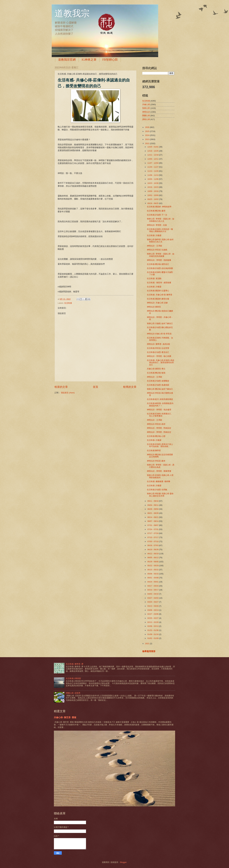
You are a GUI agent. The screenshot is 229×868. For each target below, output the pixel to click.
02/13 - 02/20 (153, 622)
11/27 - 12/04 (153, 163)
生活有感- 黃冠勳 (154, 279)
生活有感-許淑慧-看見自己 (158, 352)
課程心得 (146, 119)
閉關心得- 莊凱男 (73, 693)
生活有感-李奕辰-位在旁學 (158, 348)
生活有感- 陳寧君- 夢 (75, 664)
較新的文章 (61, 387)
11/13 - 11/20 (153, 171)
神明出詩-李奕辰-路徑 (156, 424)
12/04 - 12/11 (153, 159)
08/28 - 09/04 (153, 509)
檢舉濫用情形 (149, 651)
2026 (148, 127)
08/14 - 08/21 (153, 517)
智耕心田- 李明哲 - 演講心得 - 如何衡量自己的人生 (161, 220)
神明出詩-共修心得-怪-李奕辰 (159, 334)
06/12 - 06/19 (153, 554)
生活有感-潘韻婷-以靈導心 (158, 291)
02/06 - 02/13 (153, 626)
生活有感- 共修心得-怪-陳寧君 (159, 295)
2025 (148, 131)
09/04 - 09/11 (153, 505)
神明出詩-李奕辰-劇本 (156, 461)
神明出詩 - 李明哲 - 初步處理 (159, 410)
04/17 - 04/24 (153, 586)
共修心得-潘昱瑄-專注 (156, 369)
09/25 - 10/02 (153, 199)
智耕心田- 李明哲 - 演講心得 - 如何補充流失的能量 (161, 255)
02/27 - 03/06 (153, 614)
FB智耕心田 (110, 60)
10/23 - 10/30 (153, 183)
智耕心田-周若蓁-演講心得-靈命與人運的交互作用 (160, 495)
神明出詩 (146, 112)
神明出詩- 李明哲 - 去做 (157, 225)
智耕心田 (146, 108)
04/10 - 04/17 (153, 590)
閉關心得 (146, 116)
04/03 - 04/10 (153, 594)
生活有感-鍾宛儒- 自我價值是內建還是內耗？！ (160, 404)
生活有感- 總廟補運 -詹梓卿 (159, 481)
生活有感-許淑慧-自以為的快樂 (160, 268)
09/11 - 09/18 (153, 501)
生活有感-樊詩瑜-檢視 (156, 373)
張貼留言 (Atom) (68, 393)
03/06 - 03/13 (153, 610)
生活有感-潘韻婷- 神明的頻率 (159, 207)
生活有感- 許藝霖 (154, 235)
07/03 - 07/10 (153, 541)
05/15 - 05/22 (153, 570)
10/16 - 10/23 (153, 187)
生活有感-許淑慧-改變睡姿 (158, 381)
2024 (148, 135)
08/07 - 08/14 (153, 521)
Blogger (123, 862)
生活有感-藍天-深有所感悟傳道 (160, 399)
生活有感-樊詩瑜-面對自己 (158, 264)
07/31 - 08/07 (153, 525)
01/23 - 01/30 (153, 630)
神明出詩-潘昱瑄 (154, 307)
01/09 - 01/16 (153, 634)
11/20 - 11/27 (153, 167)
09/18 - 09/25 (153, 203)
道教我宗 (72, 13)
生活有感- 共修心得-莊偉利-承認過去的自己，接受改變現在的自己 (160, 363)
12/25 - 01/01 (153, 147)
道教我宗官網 (67, 60)
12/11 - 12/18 (153, 155)
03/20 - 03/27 (153, 602)
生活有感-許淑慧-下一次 (157, 215)
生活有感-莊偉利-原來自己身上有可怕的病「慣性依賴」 (160, 445)
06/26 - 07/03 (153, 545)
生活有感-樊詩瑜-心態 (156, 436)
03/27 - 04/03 (153, 598)
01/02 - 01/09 (153, 638)
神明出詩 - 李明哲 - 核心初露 (159, 356)
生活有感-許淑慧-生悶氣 (157, 490)
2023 (148, 139)
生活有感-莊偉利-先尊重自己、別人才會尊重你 (160, 415)
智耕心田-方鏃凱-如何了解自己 (160, 323)
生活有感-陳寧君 (154, 450)
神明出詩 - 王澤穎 (154, 246)
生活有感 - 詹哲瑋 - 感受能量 (159, 283)
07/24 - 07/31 (153, 529)
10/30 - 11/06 (153, 179)
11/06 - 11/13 (153, 175)
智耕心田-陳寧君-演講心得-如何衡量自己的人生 (160, 241)
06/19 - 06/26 (153, 549)
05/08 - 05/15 (153, 574)
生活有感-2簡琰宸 (73, 678)
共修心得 (146, 104)
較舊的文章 (130, 387)
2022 (148, 143)
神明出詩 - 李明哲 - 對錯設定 (159, 428)
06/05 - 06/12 (153, 558)
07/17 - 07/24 (153, 533)
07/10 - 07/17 (153, 537)
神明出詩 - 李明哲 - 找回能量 (159, 260)
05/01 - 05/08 (153, 578)
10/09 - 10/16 (153, 191)
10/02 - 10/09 (153, 195)
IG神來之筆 (89, 60)
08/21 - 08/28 (153, 513)
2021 (148, 644)
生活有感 (68, 303)
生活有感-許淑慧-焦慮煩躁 (158, 385)
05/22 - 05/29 (153, 566)
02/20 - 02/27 (153, 618)
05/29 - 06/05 (153, 562)
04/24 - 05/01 (153, 582)
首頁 (96, 387)
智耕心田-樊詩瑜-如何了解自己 (160, 389)
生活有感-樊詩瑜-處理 (156, 211)
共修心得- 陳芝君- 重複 (65, 717)
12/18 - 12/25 (153, 151)
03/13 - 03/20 (153, 606)
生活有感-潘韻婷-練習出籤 (158, 299)
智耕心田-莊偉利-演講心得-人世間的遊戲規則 (160, 476)
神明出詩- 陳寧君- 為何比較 (159, 344)
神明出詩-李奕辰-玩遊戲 (157, 250)
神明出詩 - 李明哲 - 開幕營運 (159, 471)
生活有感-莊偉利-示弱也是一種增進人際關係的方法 (160, 230)
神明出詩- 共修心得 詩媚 (157, 303)
